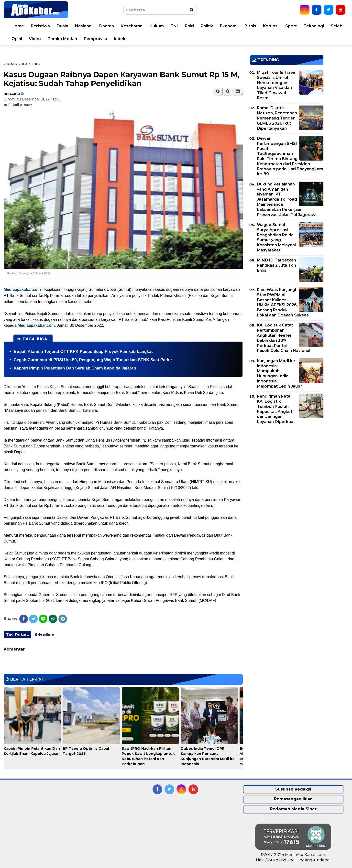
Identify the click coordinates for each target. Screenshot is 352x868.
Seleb (337, 26)
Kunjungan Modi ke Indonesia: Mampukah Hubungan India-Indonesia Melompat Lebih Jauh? (280, 374)
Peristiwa (40, 26)
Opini (17, 39)
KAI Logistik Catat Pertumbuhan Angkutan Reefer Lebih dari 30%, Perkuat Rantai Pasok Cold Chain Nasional (284, 338)
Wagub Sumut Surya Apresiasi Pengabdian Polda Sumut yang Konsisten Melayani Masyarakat (276, 237)
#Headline (44, 634)
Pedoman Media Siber (293, 809)
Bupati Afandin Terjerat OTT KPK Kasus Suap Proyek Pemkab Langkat (83, 352)
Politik (207, 26)
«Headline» (29, 64)
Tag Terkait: (17, 634)
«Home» (11, 64)
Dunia (62, 26)
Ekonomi (229, 26)
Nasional (84, 26)
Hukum (157, 26)
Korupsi (271, 26)
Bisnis (250, 26)
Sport (291, 26)
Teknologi (314, 26)
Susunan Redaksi (293, 789)
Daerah (107, 26)
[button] (238, 91)
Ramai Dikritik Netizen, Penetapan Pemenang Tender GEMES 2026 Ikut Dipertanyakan (277, 118)
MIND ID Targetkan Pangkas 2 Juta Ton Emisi (276, 265)
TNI (174, 26)
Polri (189, 26)
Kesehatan (132, 26)
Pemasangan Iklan (293, 799)
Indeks (121, 39)
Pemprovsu (95, 39)
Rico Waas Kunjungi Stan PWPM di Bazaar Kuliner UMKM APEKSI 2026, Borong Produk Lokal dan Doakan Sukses (283, 302)
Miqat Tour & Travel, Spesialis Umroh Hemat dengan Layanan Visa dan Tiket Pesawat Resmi (277, 85)
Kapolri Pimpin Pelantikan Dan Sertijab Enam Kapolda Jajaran (75, 368)
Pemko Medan (62, 39)
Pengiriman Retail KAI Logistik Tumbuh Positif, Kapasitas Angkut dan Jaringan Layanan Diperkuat (276, 409)
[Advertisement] (287, 465)
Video (35, 39)
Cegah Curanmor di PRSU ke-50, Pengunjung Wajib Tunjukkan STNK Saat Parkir (93, 360)
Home (18, 26)
